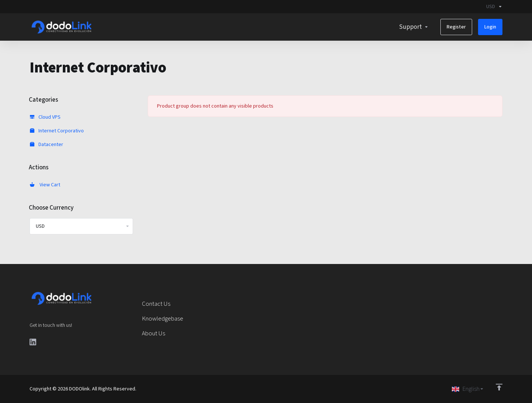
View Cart (45, 185)
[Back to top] (499, 387)
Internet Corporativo (57, 131)
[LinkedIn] (33, 342)
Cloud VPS (45, 117)
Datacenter (47, 145)
